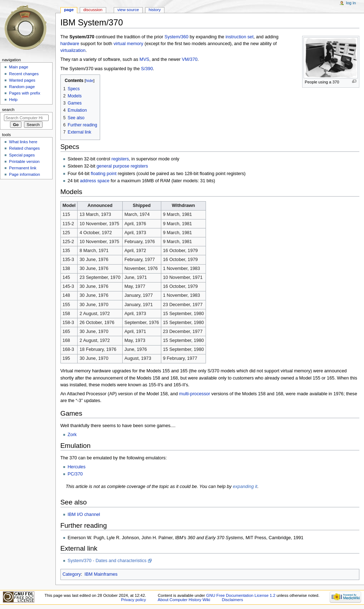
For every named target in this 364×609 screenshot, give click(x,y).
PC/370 (75, 474)
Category (72, 574)
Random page (22, 87)
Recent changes (24, 74)
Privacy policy (133, 600)
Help (13, 100)
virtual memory (128, 44)
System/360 (176, 37)
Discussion (93, 10)
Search (8, 110)
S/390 (147, 69)
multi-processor (195, 394)
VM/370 (190, 59)
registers (120, 159)
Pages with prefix (24, 93)
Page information (24, 174)
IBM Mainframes (101, 574)
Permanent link (23, 168)
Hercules (77, 467)
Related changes (24, 148)
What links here (23, 142)
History (155, 10)
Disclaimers (233, 600)
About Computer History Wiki (184, 600)
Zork (72, 435)
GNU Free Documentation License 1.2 (241, 595)
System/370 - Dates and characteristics (107, 561)
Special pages (22, 155)
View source (128, 10)
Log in (351, 3)
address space (95, 181)
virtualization (73, 50)
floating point (104, 174)
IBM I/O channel (84, 514)
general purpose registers (122, 166)
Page (69, 10)
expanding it (245, 487)
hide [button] (90, 81)
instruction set (240, 37)
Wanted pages (22, 80)
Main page (19, 67)
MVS (144, 59)
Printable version (24, 161)
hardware (70, 44)
